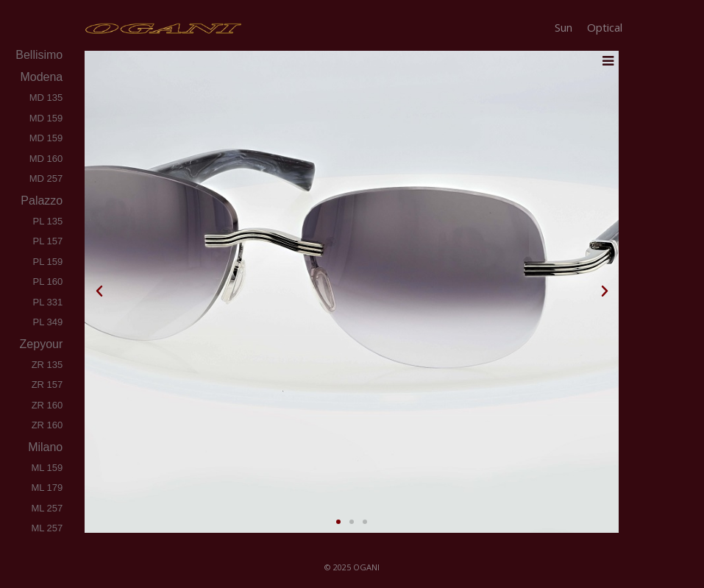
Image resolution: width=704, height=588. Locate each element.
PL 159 (48, 262)
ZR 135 (47, 365)
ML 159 (47, 468)
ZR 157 (47, 385)
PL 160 (48, 281)
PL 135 (48, 221)
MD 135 (46, 98)
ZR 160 (47, 405)
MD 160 (46, 159)
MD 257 (46, 178)
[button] (99, 291)
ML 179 (47, 488)
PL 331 (48, 302)
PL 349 (48, 322)
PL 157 (48, 241)
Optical (605, 27)
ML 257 (47, 508)
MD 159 (46, 118)
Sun (563, 27)
